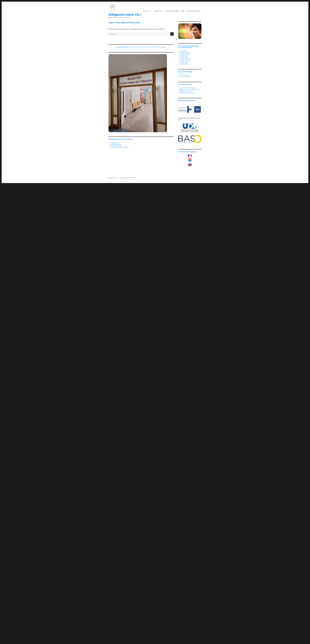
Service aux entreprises (172, 11)
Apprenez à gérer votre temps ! (187, 93)
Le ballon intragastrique (116, 144)
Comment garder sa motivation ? (188, 88)
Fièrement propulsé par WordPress (128, 178)
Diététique (158, 11)
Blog (183, 11)
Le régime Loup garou (185, 61)
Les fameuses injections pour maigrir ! (119, 147)
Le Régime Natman (184, 64)
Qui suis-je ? (147, 11)
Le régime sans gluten (185, 53)
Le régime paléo (183, 62)
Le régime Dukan (184, 57)
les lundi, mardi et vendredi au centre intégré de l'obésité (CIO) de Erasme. (141, 47)
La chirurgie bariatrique (116, 146)
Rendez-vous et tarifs (193, 11)
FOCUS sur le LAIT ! (184, 75)
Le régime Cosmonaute (185, 59)
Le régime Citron (184, 56)
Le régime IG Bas (114, 143)
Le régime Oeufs (183, 51)
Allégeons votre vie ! (125, 15)
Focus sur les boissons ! (185, 77)
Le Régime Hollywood (185, 54)
